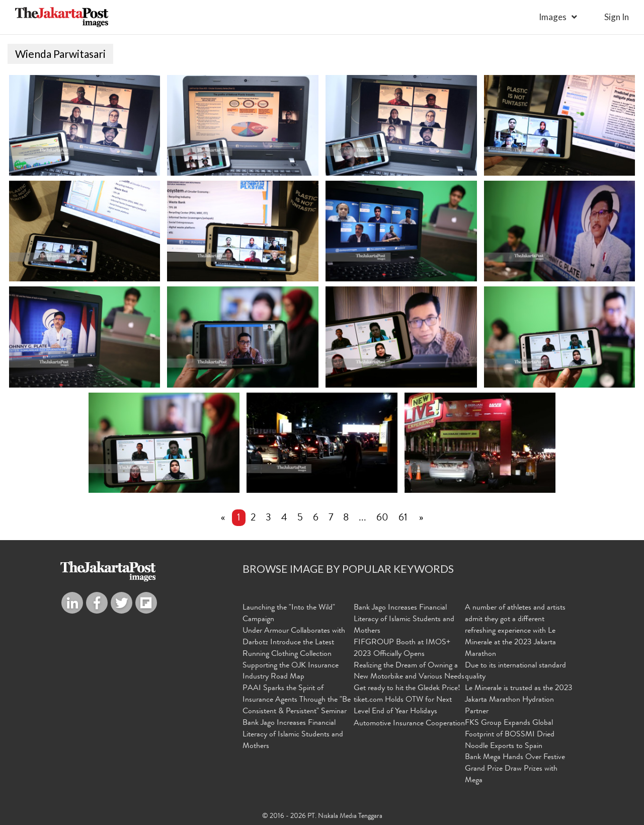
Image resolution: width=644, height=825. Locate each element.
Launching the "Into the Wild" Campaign (289, 614)
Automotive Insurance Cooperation (409, 724)
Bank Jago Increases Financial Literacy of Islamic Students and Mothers (293, 735)
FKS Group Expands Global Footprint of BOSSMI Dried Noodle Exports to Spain (510, 735)
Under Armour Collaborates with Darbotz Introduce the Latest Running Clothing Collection (294, 643)
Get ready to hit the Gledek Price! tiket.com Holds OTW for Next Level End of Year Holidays (407, 700)
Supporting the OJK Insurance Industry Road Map (291, 672)
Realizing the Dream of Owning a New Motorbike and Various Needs (409, 672)
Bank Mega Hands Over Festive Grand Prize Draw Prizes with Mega (515, 769)
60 (382, 518)
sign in (617, 17)
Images (553, 17)
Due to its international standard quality (515, 672)
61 (403, 518)
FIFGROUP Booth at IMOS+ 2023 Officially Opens (402, 649)
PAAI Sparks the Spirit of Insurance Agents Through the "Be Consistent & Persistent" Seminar (297, 700)
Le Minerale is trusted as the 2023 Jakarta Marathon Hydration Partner (519, 700)
